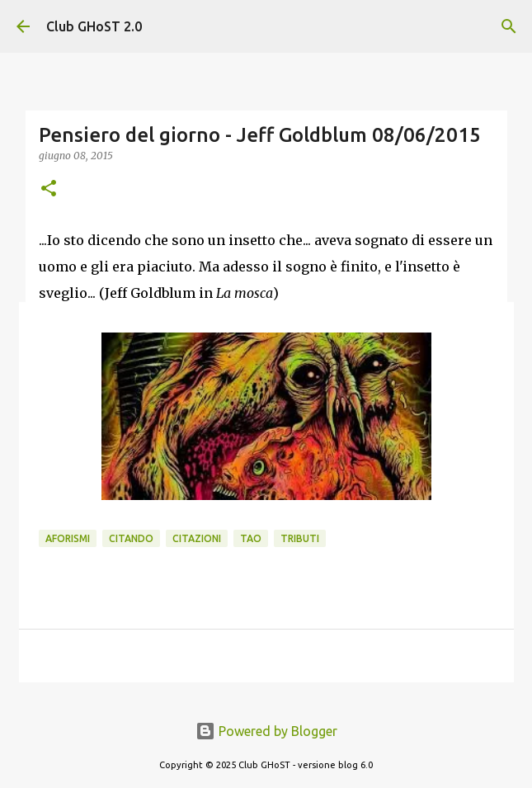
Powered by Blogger (266, 731)
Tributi (300, 538)
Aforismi (68, 538)
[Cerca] (509, 26)
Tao (251, 538)
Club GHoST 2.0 (94, 26)
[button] (49, 189)
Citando (131, 538)
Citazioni (197, 538)
